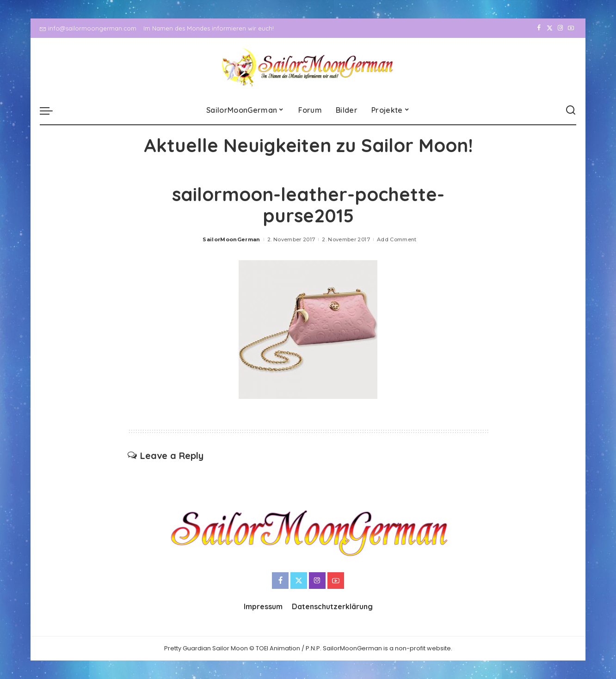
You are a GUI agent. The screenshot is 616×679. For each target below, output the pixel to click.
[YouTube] (571, 28)
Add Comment (397, 239)
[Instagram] (560, 28)
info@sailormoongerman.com (88, 28)
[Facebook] (539, 28)
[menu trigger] (51, 110)
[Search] (571, 110)
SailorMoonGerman (231, 239)
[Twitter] (550, 28)
